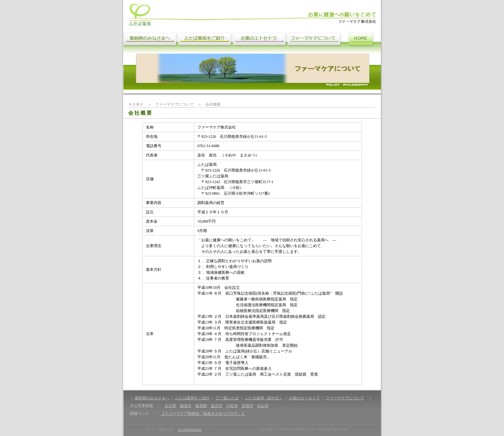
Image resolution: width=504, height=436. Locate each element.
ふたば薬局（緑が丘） (264, 398)
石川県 (170, 406)
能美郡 (201, 406)
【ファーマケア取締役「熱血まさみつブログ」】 (203, 414)
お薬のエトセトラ (304, 398)
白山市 (263, 406)
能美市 (186, 406)
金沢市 (217, 406)
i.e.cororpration (190, 430)
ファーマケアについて (345, 398)
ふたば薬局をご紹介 (193, 398)
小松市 (232, 406)
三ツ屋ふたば (227, 398)
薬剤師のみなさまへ (152, 398)
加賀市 (248, 406)
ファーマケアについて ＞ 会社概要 (188, 104)
